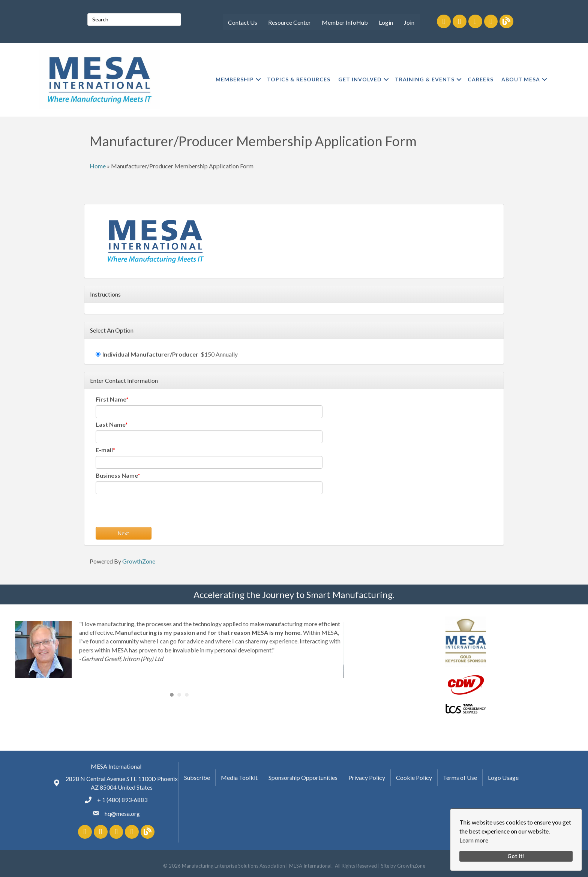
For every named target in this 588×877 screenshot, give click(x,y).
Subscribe (197, 777)
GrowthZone (139, 561)
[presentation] (153, 512)
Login (386, 22)
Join (409, 22)
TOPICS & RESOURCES (299, 79)
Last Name (110, 424)
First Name (111, 399)
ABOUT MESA (521, 79)
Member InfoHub (345, 22)
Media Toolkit (239, 777)
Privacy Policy (367, 777)
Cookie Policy (414, 777)
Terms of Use (460, 777)
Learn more (474, 840)
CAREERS (481, 79)
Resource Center (289, 22)
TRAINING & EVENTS (425, 79)
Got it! (516, 856)
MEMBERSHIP (235, 79)
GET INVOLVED (360, 79)
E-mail (104, 450)
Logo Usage (503, 777)
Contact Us (243, 22)
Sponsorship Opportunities (303, 777)
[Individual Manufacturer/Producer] (98, 354)
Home (98, 166)
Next (124, 533)
